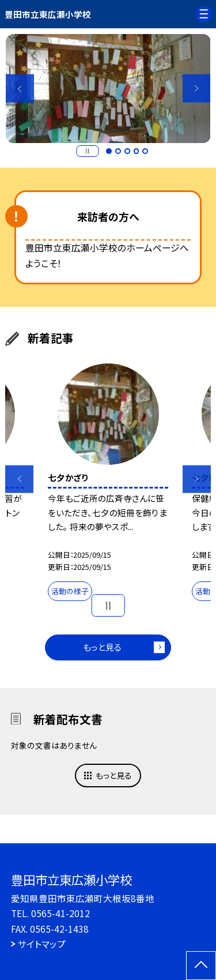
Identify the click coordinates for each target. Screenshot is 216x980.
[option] (108, 89)
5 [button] (145, 151)
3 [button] (127, 151)
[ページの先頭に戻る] (201, 966)
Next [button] (197, 89)
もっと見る (102, 647)
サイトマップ (42, 944)
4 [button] (137, 151)
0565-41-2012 (60, 913)
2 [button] (118, 151)
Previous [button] (20, 89)
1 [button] (109, 151)
